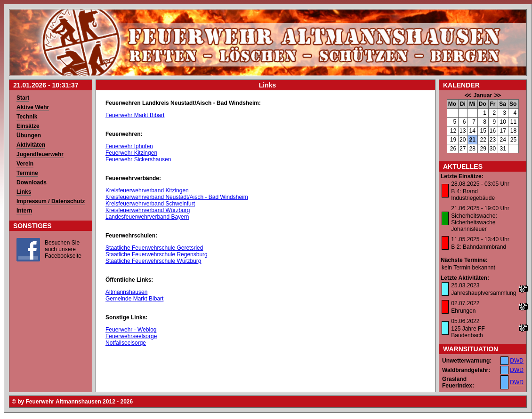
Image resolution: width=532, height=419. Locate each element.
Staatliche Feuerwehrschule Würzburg (153, 261)
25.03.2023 (465, 285)
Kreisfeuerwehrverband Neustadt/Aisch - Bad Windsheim (177, 197)
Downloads (32, 182)
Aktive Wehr (33, 107)
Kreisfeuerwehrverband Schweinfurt (150, 204)
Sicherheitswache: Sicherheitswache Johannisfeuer (474, 222)
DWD (517, 361)
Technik (27, 117)
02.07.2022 (465, 303)
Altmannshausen (126, 292)
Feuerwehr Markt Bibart (135, 115)
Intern (24, 211)
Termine (27, 173)
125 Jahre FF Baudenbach (468, 332)
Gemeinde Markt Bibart (134, 299)
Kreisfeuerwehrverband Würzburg (148, 210)
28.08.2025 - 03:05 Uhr (480, 184)
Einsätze (28, 126)
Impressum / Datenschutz (51, 201)
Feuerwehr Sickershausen (138, 159)
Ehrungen (463, 311)
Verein (25, 164)
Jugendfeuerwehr (40, 154)
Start (23, 98)
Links (24, 192)
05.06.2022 (465, 321)
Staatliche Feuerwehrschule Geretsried (154, 248)
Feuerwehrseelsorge (131, 336)
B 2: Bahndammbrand (479, 247)
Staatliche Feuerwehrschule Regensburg (157, 254)
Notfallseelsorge (126, 343)
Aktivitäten (31, 145)
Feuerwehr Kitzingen (131, 153)
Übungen (29, 135)
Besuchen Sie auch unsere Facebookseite (63, 249)
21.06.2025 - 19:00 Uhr (480, 208)
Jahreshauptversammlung (484, 293)
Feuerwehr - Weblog (131, 330)
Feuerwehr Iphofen (129, 146)
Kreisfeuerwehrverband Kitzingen (147, 190)
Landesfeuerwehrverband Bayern (147, 217)
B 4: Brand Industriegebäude (473, 195)
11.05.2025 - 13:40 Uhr (480, 239)
